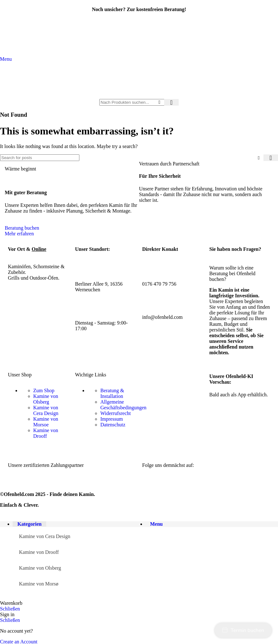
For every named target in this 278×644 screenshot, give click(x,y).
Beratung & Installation (112, 393)
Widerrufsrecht (115, 413)
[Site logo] (139, 96)
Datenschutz (113, 425)
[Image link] (56, 485)
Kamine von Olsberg (46, 399)
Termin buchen (243, 630)
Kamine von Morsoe (46, 422)
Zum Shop (44, 390)
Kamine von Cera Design (46, 410)
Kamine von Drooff (46, 433)
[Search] (139, 102)
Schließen (10, 609)
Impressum (111, 419)
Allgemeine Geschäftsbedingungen (123, 405)
